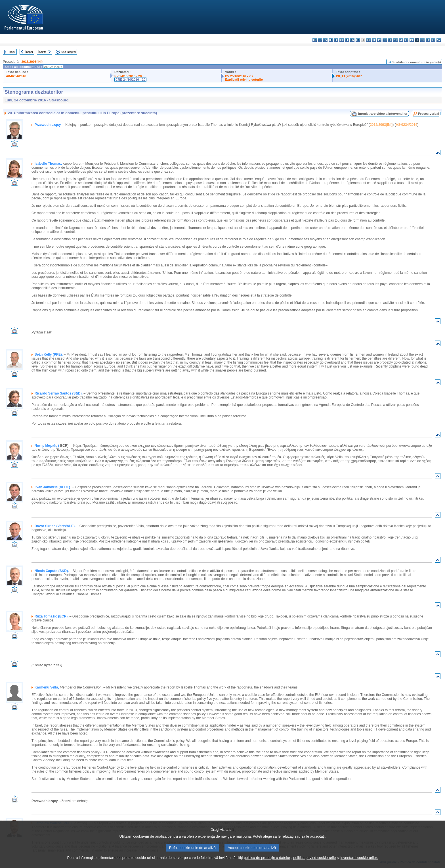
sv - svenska (439, 40)
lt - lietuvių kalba (385, 40)
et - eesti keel (342, 40)
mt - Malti (395, 40)
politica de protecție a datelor (267, 864)
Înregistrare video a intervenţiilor (383, 114)
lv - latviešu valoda (379, 40)
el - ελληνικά (347, 40)
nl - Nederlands (401, 40)
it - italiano (374, 40)
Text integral (68, 52)
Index (12, 52)
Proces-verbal (429, 114)
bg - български (315, 40)
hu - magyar (390, 40)
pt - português (412, 40)
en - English (352, 40)
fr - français (358, 40)
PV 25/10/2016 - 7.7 (239, 76)
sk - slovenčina (422, 40)
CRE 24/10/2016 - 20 (130, 80)
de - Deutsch (336, 40)
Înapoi (29, 52)
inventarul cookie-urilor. (359, 864)
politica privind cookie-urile (314, 864)
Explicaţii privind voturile (244, 80)
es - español (320, 40)
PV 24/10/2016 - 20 (128, 76)
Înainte (42, 52)
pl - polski (406, 40)
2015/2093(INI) (32, 62)
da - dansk (331, 40)
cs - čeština (325, 40)
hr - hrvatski (369, 40)
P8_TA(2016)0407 (349, 76)
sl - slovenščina (428, 40)
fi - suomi (433, 40)
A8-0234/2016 (16, 76)
